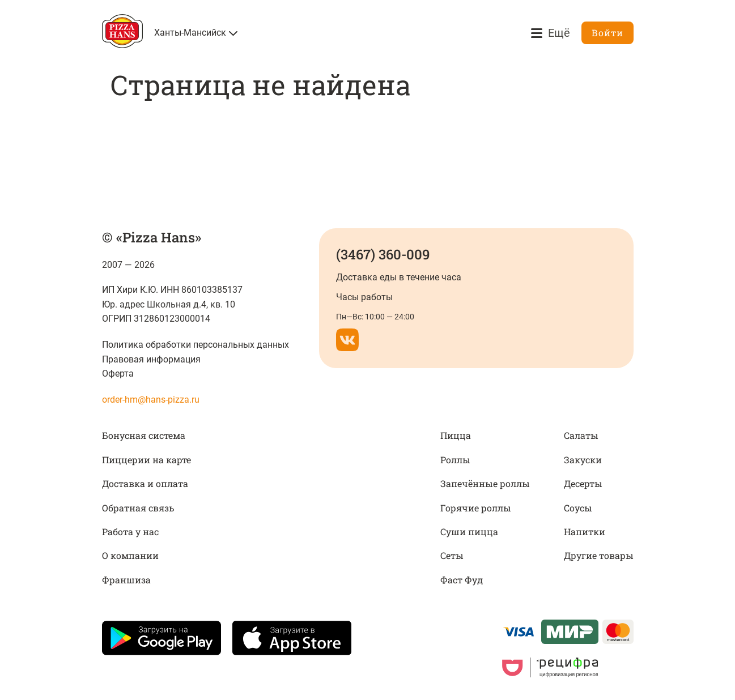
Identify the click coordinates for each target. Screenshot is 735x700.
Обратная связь (138, 508)
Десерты (583, 483)
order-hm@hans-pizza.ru (151, 400)
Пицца (456, 435)
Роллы (455, 460)
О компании (130, 555)
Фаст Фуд (462, 580)
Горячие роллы (476, 508)
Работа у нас (130, 532)
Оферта (118, 374)
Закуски (583, 460)
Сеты (452, 555)
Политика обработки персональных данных (196, 345)
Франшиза (126, 580)
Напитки (585, 532)
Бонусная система (144, 435)
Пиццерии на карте (146, 460)
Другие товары (599, 555)
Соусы (578, 508)
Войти (607, 33)
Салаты (581, 435)
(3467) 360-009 (383, 254)
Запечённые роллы (485, 483)
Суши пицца (469, 532)
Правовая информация (151, 359)
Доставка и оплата (145, 483)
